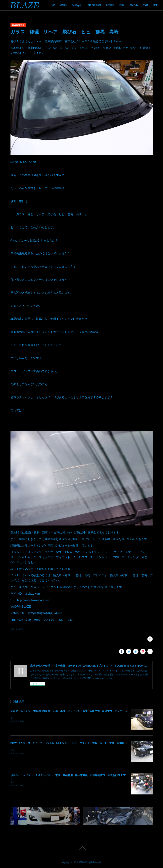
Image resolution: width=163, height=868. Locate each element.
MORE (150, 5)
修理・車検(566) (17, 629)
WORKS (81, 5)
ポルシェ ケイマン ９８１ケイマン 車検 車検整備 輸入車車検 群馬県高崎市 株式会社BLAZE (68, 775)
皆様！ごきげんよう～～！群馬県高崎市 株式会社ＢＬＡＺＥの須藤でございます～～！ (53, 718)
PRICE (140, 5)
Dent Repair (95, 5)
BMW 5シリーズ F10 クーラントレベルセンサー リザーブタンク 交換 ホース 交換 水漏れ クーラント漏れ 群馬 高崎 (85, 743)
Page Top (81, 848)
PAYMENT (128, 5)
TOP (71, 5)
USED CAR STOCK (112, 5)
